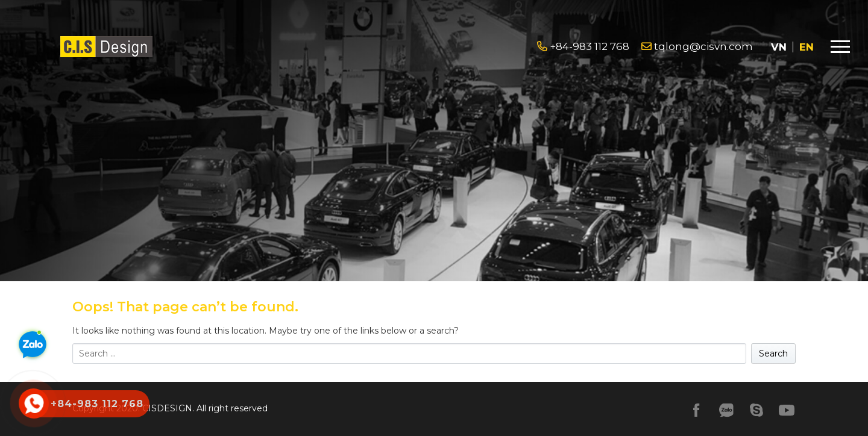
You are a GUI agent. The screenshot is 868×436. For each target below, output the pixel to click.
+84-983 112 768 (583, 46)
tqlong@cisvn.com (697, 46)
